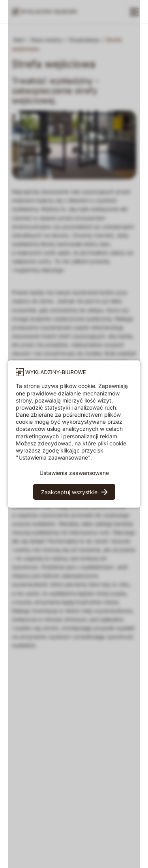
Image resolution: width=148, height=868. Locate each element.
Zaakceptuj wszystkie (69, 492)
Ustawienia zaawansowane (74, 473)
